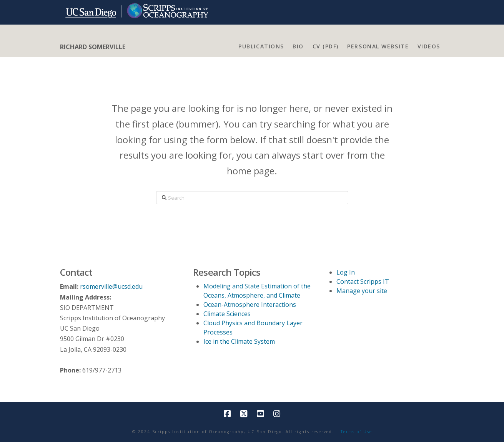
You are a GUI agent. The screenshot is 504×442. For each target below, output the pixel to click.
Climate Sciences (227, 314)
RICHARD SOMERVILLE (93, 47)
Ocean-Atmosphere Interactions (250, 305)
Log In (346, 272)
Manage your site (362, 291)
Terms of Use (356, 432)
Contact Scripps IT (363, 281)
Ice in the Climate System (239, 341)
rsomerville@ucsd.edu (111, 286)
